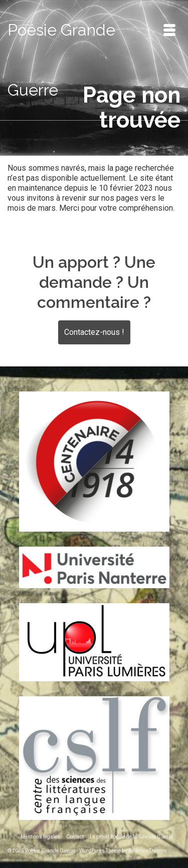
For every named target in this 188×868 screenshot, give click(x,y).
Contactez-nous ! (94, 332)
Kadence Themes (148, 851)
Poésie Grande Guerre (61, 60)
